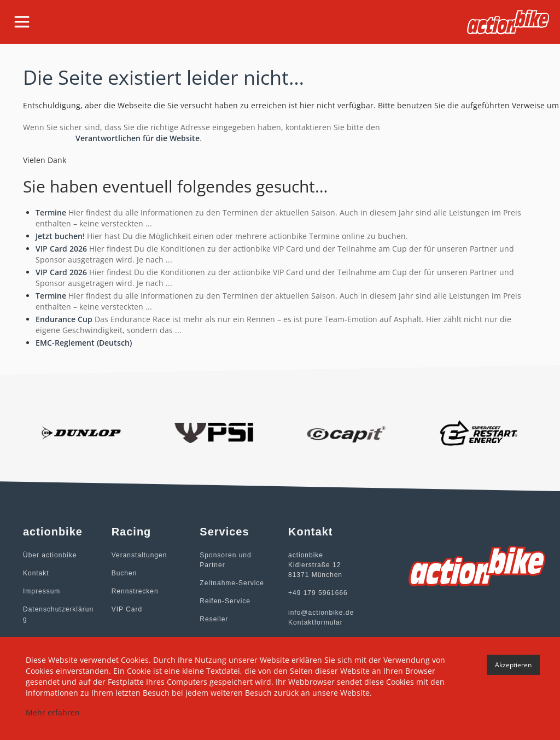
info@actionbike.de (321, 613)
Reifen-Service (225, 601)
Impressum (42, 591)
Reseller (214, 619)
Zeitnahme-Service (232, 583)
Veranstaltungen (139, 555)
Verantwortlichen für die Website (138, 138)
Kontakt (36, 573)
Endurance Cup (64, 319)
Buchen (124, 573)
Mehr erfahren (53, 712)
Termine (51, 212)
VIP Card (127, 609)
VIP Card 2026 (61, 249)
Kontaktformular (316, 622)
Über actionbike (50, 555)
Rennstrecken (135, 591)
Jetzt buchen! (60, 236)
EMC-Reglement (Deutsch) (84, 343)
